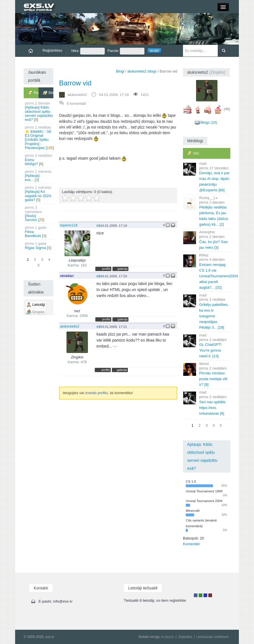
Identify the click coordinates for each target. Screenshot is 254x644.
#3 (98, 327)
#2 (98, 276)
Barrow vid (75, 83)
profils (106, 269)
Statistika (185, 637)
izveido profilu (96, 393)
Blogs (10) (209, 122)
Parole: (126, 51)
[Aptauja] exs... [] (39, 176)
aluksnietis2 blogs (142, 71)
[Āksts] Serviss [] (39, 214)
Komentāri (191, 544)
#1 (98, 225)
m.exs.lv (168, 637)
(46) (227, 109)
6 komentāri (76, 104)
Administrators (210, 595)
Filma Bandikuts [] (39, 232)
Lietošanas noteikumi (212, 637)
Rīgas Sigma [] (39, 245)
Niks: (88, 51)
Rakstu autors (200, 595)
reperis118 (69, 225)
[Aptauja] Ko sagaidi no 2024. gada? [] (39, 194)
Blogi (120, 71)
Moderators (205, 595)
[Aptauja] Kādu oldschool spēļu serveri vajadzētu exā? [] (39, 111)
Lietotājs (196, 595)
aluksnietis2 (77, 95)
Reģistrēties (52, 50)
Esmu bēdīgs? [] (39, 160)
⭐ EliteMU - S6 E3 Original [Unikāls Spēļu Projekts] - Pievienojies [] (39, 137)
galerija (122, 269)
